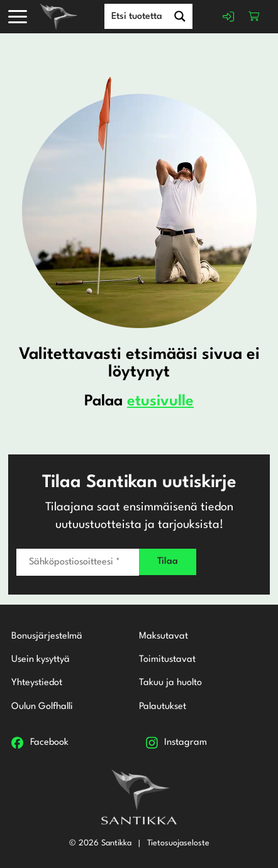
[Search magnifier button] (180, 16)
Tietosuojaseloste (178, 843)
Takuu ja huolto (170, 683)
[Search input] (149, 16)
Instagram (186, 742)
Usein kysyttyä (41, 659)
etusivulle (160, 402)
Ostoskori (254, 16)
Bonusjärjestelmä (47, 636)
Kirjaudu (229, 16)
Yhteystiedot (37, 683)
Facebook (49, 742)
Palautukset (163, 706)
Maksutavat (164, 636)
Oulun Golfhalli (42, 706)
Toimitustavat (167, 659)
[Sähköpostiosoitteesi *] (78, 561)
